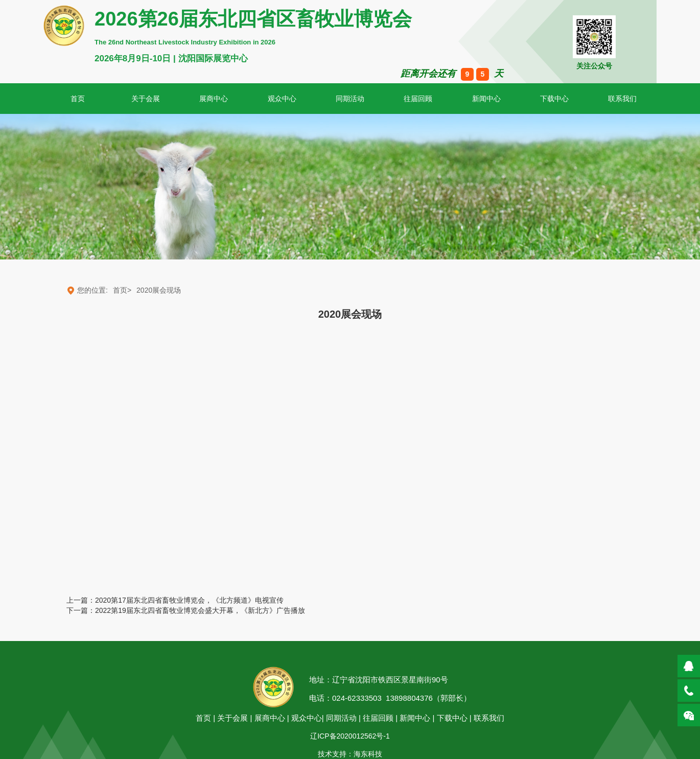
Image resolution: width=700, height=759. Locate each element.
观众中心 (282, 99)
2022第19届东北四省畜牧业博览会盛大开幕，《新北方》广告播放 (200, 610)
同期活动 (350, 99)
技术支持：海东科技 (350, 754)
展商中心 (214, 99)
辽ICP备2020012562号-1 (350, 736)
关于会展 (146, 99)
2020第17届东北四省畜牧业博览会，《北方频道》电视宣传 (189, 600)
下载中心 (554, 99)
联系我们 (489, 718)
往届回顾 (418, 99)
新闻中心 (486, 99)
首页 (203, 718)
